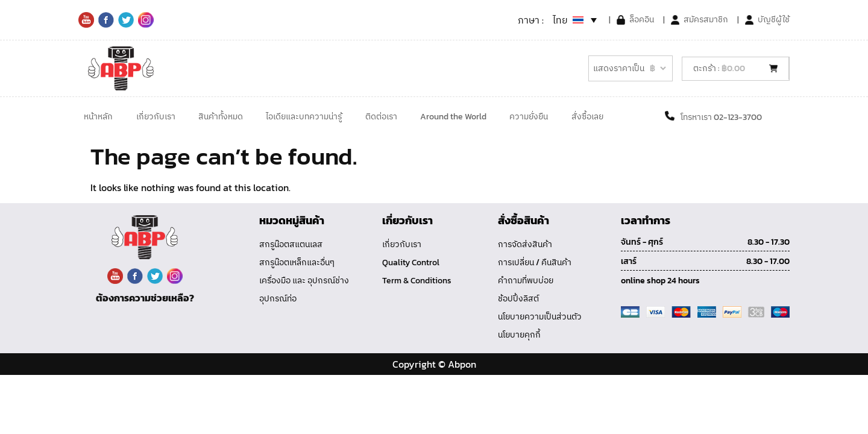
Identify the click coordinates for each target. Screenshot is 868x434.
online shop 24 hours (660, 281)
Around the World (453, 117)
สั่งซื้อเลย (587, 117)
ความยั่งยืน (529, 117)
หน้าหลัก (98, 117)
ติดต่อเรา (381, 117)
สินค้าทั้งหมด (221, 117)
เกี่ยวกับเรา (156, 117)
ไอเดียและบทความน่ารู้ (304, 117)
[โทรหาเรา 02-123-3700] (670, 116)
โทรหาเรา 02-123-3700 (721, 117)
